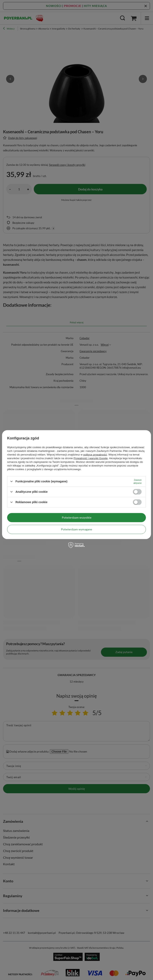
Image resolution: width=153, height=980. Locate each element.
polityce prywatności (95, 454)
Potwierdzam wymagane (76, 529)
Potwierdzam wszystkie (77, 517)
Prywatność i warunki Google (91, 458)
